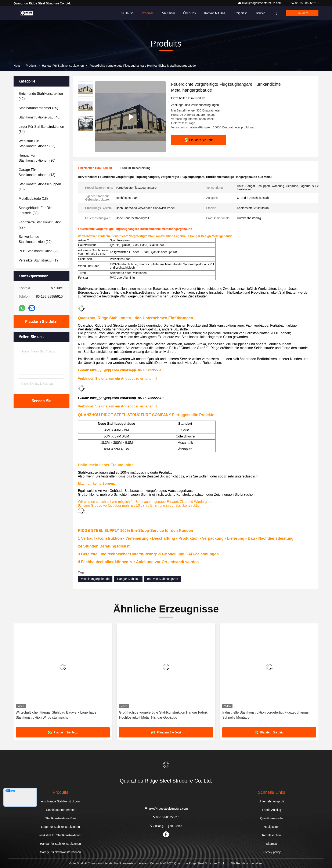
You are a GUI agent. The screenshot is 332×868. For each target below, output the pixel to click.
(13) (37, 172)
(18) (40, 187)
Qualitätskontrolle (271, 818)
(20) (35, 239)
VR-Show (168, 13)
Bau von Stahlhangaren (163, 579)
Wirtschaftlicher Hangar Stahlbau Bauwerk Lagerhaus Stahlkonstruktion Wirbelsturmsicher (56, 715)
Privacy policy (272, 852)
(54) (41, 129)
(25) (38, 108)
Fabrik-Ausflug (271, 810)
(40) (39, 117)
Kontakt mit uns (215, 13)
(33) (37, 144)
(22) (40, 225)
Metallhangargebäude (95, 579)
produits (31, 66)
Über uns (189, 13)
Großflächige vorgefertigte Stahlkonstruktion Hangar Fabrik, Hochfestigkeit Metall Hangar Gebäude (164, 715)
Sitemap (272, 844)
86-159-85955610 (305, 3)
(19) (39, 260)
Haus (17, 66)
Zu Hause (127, 13)
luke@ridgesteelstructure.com (260, 3)
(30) (35, 210)
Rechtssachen (272, 835)
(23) (39, 251)
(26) (37, 158)
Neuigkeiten (272, 827)
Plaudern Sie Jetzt (42, 322)
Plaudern (302, 13)
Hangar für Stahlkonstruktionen (63, 66)
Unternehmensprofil (271, 801)
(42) (41, 96)
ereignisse (240, 13)
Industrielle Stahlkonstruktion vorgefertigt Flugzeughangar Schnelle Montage (266, 715)
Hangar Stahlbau (128, 579)
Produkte (148, 13)
